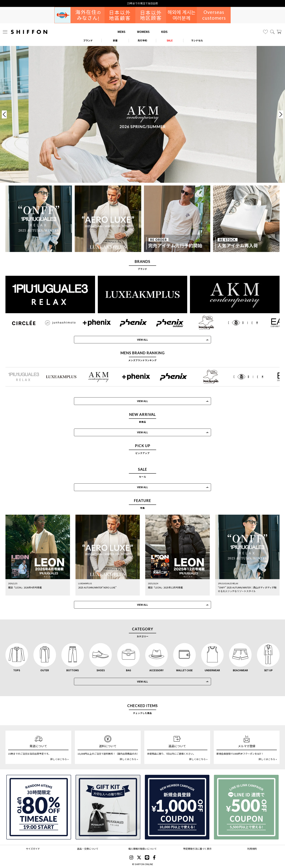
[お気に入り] (265, 32)
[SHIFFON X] (139, 858)
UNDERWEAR (212, 670)
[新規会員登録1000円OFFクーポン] (177, 807)
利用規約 (252, 849)
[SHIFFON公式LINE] (147, 858)
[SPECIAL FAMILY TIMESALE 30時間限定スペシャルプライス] (39, 807)
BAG (129, 670)
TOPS (17, 670)
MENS (122, 32)
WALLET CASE (184, 670)
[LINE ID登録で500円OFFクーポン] (246, 807)
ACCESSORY (156, 670)
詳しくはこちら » (59, 759)
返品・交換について (88, 849)
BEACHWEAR (240, 670)
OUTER (45, 670)
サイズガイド (33, 849)
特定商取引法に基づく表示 (197, 849)
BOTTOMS (73, 670)
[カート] (279, 32)
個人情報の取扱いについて (142, 849)
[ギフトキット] (108, 807)
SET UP (268, 670)
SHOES (101, 670)
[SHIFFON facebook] (154, 858)
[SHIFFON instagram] (131, 858)
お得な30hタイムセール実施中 (143, 3)
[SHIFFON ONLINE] (29, 32)
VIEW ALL (142, 432)
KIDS (164, 32)
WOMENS (143, 32)
